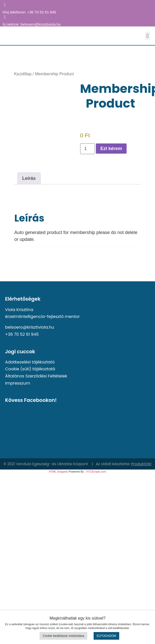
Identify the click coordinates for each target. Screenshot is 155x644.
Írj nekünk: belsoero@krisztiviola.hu (32, 24)
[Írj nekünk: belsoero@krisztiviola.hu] (5, 17)
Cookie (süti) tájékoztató (30, 369)
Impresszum (18, 383)
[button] (148, 36)
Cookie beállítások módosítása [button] (63, 636)
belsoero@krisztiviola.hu (30, 327)
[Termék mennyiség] (88, 149)
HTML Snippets (58, 472)
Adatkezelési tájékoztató (30, 362)
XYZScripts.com (96, 472)
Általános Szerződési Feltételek (36, 376)
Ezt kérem (111, 149)
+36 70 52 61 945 (22, 334)
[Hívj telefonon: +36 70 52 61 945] (5, 5)
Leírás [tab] (29, 178)
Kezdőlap (23, 74)
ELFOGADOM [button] (106, 636)
